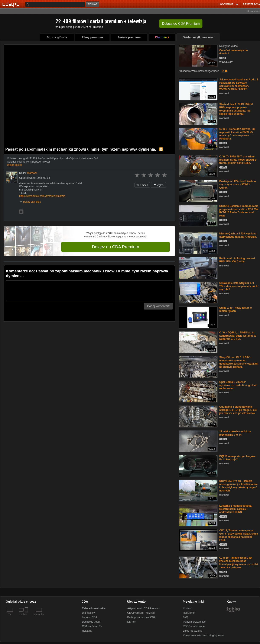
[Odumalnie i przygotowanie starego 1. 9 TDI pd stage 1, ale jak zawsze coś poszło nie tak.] (198, 416)
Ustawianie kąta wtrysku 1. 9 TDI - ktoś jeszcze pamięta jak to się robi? (239, 286)
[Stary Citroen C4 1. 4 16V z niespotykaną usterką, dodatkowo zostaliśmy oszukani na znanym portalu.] (198, 367)
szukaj (93, 4)
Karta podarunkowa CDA (141, 617)
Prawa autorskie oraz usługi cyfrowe (203, 635)
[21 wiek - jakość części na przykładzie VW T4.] (198, 441)
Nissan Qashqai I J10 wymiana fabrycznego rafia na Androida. (238, 235)
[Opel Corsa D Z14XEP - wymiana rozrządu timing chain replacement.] (198, 391)
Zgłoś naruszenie (193, 631)
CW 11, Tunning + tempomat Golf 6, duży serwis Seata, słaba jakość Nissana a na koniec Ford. (239, 535)
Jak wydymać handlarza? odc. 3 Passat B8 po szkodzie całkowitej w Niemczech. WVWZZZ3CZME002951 (239, 84)
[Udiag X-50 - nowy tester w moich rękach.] (198, 317)
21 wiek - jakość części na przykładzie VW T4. (235, 433)
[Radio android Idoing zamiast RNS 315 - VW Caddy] (198, 268)
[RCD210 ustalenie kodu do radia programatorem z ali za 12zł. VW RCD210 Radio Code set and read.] (198, 215)
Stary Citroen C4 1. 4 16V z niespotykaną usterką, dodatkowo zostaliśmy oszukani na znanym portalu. (239, 362)
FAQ (185, 617)
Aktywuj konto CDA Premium (144, 608)
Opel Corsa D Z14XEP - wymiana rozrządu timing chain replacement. (238, 385)
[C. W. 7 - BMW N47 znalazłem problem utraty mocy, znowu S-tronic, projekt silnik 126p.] (198, 166)
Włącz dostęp (15, 165)
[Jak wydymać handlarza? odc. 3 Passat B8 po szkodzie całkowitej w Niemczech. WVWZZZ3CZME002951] (198, 89)
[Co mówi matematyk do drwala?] (198, 55)
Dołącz (181, 24)
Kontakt (187, 608)
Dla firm (132, 622)
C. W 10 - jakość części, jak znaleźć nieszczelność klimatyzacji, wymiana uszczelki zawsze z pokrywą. (239, 563)
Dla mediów (89, 613)
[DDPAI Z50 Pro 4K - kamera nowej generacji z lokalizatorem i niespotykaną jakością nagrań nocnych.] (198, 490)
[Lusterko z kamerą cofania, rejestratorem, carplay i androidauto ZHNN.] (198, 515)
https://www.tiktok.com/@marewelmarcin (42, 196)
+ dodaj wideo (253, 11)
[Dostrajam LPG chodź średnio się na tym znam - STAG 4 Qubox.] (198, 191)
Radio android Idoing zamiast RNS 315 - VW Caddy (237, 260)
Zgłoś (159, 185)
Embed (142, 185)
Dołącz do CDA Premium (115, 247)
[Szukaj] (55, 4)
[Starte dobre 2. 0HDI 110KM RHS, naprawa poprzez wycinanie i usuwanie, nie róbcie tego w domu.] (198, 114)
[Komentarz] (89, 291)
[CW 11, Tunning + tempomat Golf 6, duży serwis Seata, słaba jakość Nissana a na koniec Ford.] (198, 540)
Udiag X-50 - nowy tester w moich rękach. (235, 309)
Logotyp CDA (90, 617)
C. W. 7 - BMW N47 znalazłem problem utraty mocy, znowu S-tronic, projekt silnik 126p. (238, 160)
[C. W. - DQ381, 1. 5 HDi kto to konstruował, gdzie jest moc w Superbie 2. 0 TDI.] (198, 342)
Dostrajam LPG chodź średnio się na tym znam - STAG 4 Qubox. (238, 185)
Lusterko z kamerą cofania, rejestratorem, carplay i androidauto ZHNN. (236, 509)
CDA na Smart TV (92, 626)
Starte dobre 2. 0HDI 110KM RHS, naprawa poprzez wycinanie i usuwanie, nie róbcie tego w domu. (236, 109)
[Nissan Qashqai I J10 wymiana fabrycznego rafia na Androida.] (198, 243)
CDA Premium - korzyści (141, 613)
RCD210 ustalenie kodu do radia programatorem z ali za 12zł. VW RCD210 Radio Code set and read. (239, 211)
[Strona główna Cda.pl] (12, 4)
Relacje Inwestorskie (94, 608)
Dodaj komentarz (158, 306)
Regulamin (189, 613)
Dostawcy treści (91, 622)
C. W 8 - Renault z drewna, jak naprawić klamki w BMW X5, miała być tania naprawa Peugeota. (237, 134)
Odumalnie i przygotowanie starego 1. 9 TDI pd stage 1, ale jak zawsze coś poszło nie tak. (238, 410)
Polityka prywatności (194, 622)
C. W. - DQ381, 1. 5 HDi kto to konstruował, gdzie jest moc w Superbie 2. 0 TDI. (238, 336)
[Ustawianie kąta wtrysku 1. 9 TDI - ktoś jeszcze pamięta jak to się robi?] (198, 292)
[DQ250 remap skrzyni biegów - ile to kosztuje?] (198, 466)
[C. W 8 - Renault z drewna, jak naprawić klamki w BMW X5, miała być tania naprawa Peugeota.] (198, 138)
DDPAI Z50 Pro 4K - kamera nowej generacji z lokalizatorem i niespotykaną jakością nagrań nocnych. (238, 486)
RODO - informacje (194, 626)
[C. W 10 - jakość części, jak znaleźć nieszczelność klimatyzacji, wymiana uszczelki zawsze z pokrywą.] (198, 567)
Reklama (87, 631)
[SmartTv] (27, 617)
